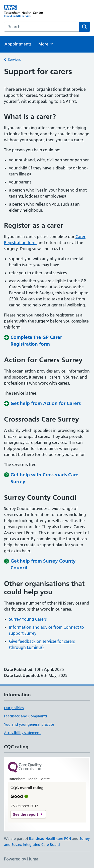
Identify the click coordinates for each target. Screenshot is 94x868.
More (46, 44)
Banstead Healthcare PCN (50, 839)
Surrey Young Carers (28, 619)
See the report (25, 814)
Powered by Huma (21, 859)
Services (14, 60)
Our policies (14, 708)
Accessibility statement (22, 733)
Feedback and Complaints (25, 716)
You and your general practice (29, 724)
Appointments (18, 44)
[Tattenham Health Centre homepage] (26, 11)
